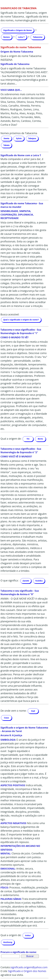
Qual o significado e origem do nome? (21, 320)
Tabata (6, 145)
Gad (33, 711)
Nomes (7, 37)
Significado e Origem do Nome (18, 30)
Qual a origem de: (11, 439)
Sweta (6, 138)
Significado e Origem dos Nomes (27, 971)
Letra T (21, 37)
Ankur (28, 935)
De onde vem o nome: (14, 711)
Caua (6, 718)
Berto (40, 439)
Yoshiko (39, 581)
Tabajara (32, 138)
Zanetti (26, 581)
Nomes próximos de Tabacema (19, 133)
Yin (28, 439)
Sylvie (19, 138)
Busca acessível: (10, 314)
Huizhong (8, 942)
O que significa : (10, 580)
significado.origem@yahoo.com (29, 967)
